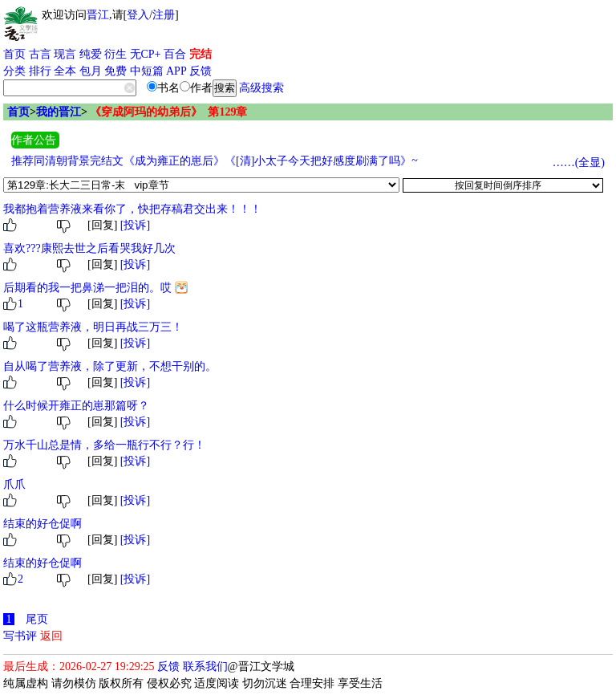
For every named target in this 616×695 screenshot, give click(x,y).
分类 (14, 71)
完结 (201, 54)
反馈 (201, 71)
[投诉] (135, 225)
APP (176, 71)
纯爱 (91, 54)
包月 (91, 71)
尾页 (37, 619)
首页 (14, 54)
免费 (115, 71)
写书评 (20, 636)
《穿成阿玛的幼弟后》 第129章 (168, 112)
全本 (65, 71)
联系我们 (205, 667)
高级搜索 (261, 88)
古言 (40, 54)
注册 (164, 15)
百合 (175, 54)
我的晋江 (59, 112)
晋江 (98, 15)
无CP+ (146, 54)
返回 (51, 636)
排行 (40, 71)
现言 (65, 54)
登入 (138, 15)
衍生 (115, 54)
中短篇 (147, 71)
